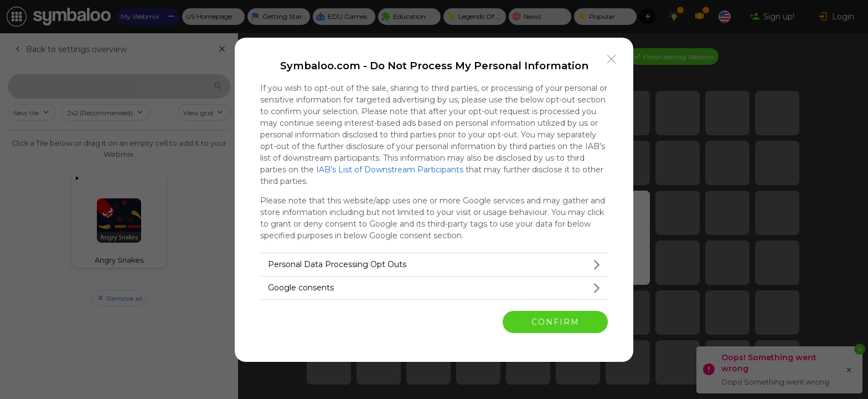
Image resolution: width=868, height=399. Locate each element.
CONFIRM (556, 322)
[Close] (612, 59)
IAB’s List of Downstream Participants (390, 170)
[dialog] (434, 200)
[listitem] (434, 265)
